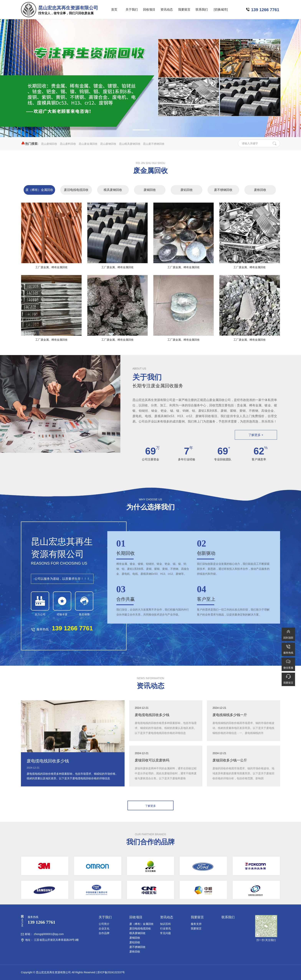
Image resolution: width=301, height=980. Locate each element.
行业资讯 (165, 928)
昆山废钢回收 (108, 144)
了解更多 (150, 806)
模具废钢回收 (113, 190)
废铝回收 (187, 190)
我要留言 (184, 10)
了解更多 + (256, 435)
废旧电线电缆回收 (76, 190)
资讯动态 (167, 10)
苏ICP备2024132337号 (111, 972)
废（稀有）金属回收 (39, 190)
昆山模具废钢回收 (130, 144)
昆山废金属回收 (88, 144)
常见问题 (165, 933)
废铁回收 (260, 190)
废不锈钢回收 (223, 190)
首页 (114, 10)
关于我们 (132, 10)
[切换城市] (221, 10)
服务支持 (196, 924)
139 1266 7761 (265, 10)
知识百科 (165, 924)
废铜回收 (150, 190)
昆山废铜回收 (49, 144)
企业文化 (104, 928)
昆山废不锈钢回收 (154, 144)
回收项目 (149, 10)
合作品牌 (104, 933)
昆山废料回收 (68, 144)
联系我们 (202, 10)
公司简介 (104, 924)
